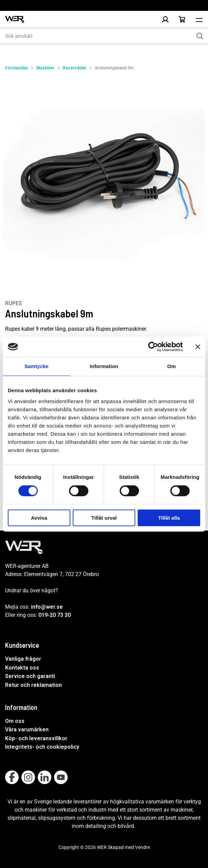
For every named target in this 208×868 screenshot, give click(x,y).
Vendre (142, 847)
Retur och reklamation (33, 685)
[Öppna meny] (199, 19)
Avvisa (39, 518)
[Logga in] (165, 19)
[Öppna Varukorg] (182, 19)
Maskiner (45, 68)
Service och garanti (30, 676)
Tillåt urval (104, 518)
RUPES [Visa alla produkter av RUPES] (14, 303)
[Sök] (200, 36)
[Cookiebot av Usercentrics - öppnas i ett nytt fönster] (153, 347)
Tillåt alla (169, 518)
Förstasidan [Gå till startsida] (16, 68)
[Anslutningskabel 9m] (104, 179)
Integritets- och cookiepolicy (42, 747)
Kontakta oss (22, 668)
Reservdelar (75, 68)
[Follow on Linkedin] (45, 777)
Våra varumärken (27, 730)
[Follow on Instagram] (28, 777)
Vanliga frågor (23, 659)
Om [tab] (171, 366)
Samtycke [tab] (37, 366)
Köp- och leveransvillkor (36, 738)
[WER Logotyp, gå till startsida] (15, 20)
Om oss (15, 721)
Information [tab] (104, 366)
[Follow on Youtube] (61, 777)
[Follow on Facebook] (12, 777)
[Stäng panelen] (198, 347)
